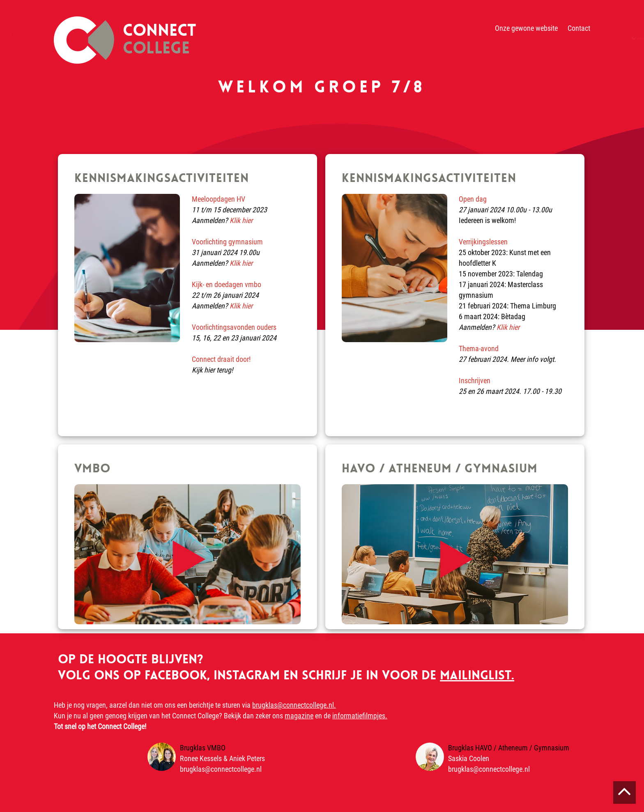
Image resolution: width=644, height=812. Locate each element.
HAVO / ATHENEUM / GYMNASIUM (440, 468)
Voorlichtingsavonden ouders (234, 327)
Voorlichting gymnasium (227, 242)
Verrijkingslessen (483, 242)
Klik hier (241, 220)
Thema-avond (479, 348)
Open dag (473, 199)
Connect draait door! (221, 359)
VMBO (93, 468)
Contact (579, 28)
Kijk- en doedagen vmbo (227, 284)
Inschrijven (475, 381)
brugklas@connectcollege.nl (221, 769)
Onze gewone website (526, 28)
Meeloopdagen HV (218, 199)
